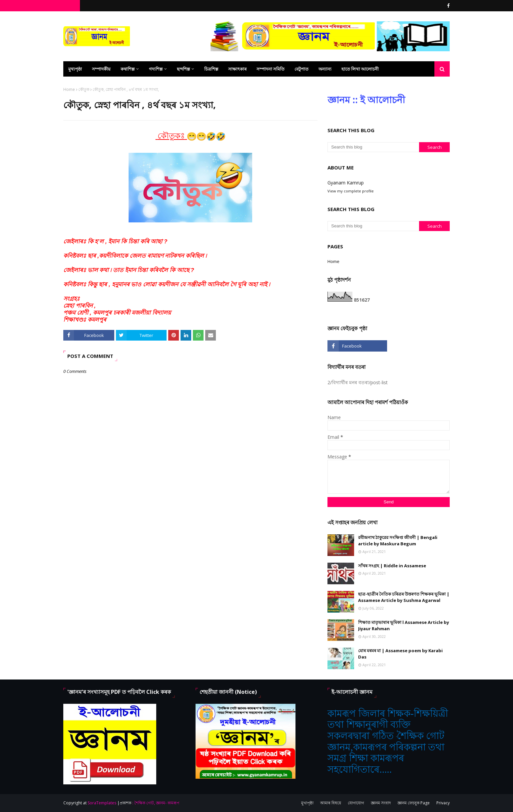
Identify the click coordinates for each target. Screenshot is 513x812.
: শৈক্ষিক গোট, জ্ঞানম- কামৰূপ (156, 803)
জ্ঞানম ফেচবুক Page (414, 803)
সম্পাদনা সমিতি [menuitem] (270, 69)
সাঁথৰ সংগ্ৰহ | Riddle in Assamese (392, 566)
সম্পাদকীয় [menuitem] (101, 69)
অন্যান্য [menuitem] (325, 69)
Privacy (443, 803)
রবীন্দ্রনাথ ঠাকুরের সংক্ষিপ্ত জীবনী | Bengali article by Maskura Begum (398, 541)
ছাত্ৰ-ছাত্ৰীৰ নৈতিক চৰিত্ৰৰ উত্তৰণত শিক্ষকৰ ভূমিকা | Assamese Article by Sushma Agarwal (404, 597)
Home (69, 89)
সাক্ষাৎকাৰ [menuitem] (237, 69)
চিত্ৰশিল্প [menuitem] (211, 69)
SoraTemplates (102, 803)
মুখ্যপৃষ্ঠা (307, 803)
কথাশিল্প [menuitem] (128, 69)
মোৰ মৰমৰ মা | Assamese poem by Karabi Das (400, 654)
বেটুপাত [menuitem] (301, 69)
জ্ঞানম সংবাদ (381, 803)
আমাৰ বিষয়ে (331, 803)
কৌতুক (84, 89)
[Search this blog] (373, 147)
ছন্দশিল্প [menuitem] (183, 69)
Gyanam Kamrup (346, 183)
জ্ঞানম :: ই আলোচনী (366, 100)
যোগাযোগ (356, 803)
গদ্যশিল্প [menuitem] (156, 69)
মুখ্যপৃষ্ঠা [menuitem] (75, 69)
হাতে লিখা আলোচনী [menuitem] (360, 69)
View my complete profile (351, 191)
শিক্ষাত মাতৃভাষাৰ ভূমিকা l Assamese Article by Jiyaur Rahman (404, 626)
